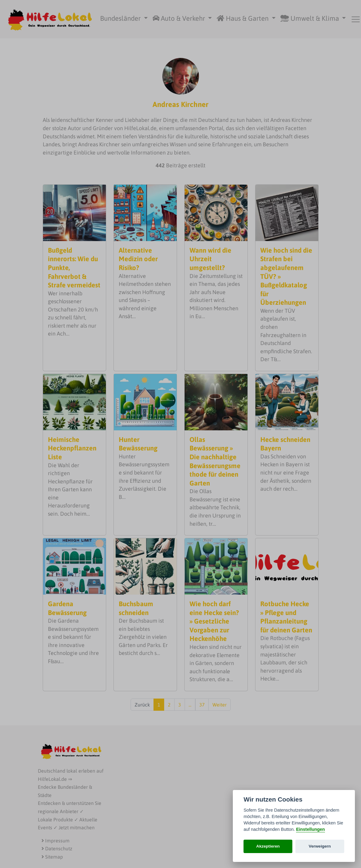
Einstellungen (310, 829)
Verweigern (320, 846)
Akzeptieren (268, 846)
